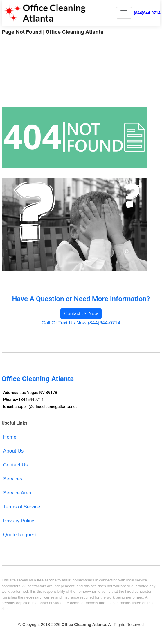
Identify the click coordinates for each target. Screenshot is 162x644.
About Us (14, 451)
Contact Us (16, 465)
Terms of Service (22, 507)
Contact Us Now (81, 314)
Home (10, 437)
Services (13, 479)
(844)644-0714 (147, 13)
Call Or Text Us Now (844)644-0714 (81, 323)
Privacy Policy (19, 521)
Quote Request (20, 535)
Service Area (17, 493)
